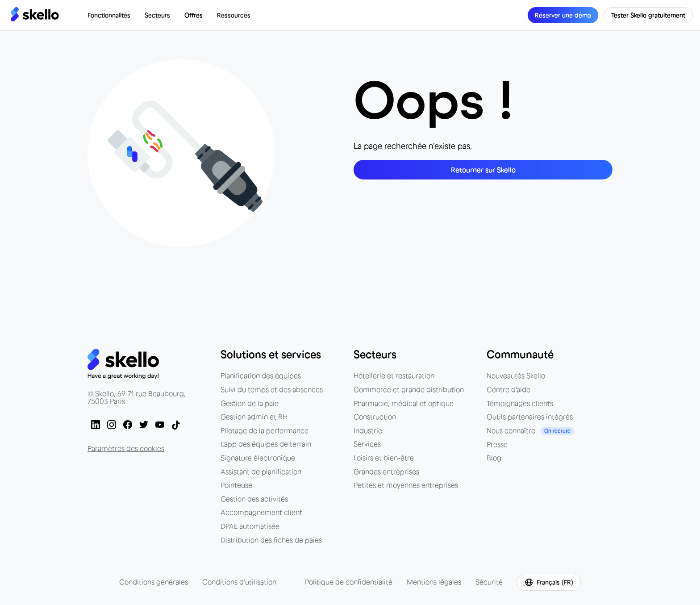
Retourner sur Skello (483, 170)
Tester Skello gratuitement (648, 15)
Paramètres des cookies (126, 448)
